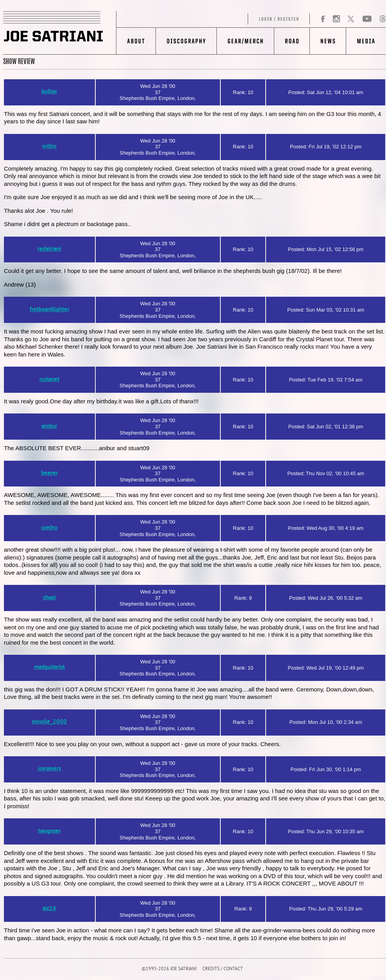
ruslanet (49, 380)
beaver (49, 473)
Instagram (336, 19)
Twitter (351, 19)
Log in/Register (213, 19)
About (136, 41)
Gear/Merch (245, 41)
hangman (49, 831)
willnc (49, 147)
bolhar (49, 92)
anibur (49, 427)
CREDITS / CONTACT (223, 969)
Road (292, 41)
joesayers (49, 769)
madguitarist (49, 667)
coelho (49, 528)
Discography (186, 41)
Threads (382, 19)
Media (366, 41)
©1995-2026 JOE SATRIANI (169, 969)
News (328, 41)
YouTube (367, 19)
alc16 (49, 909)
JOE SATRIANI (60, 33)
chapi (49, 598)
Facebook (323, 19)
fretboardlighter (49, 310)
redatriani (49, 249)
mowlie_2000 (49, 722)
